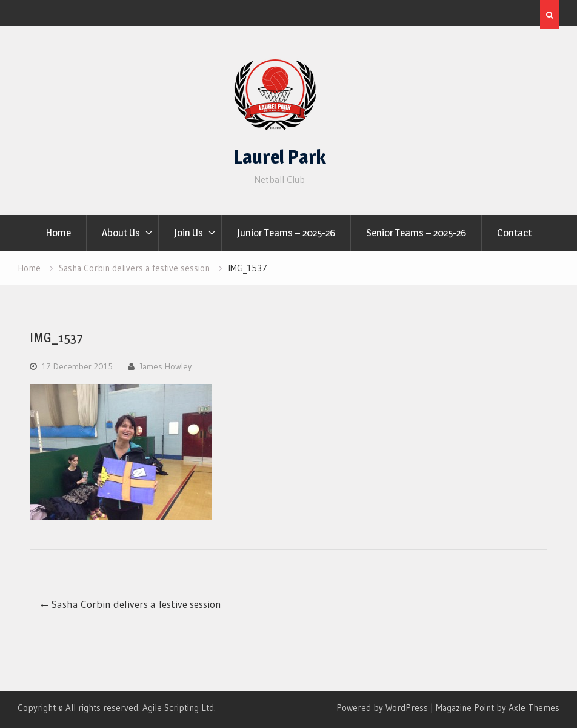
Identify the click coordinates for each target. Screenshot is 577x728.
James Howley (165, 366)
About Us (121, 233)
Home (58, 233)
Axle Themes (534, 708)
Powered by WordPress (382, 708)
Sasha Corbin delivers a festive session (136, 604)
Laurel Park (280, 157)
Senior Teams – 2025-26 (416, 233)
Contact (514, 233)
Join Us (188, 233)
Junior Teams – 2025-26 (286, 233)
